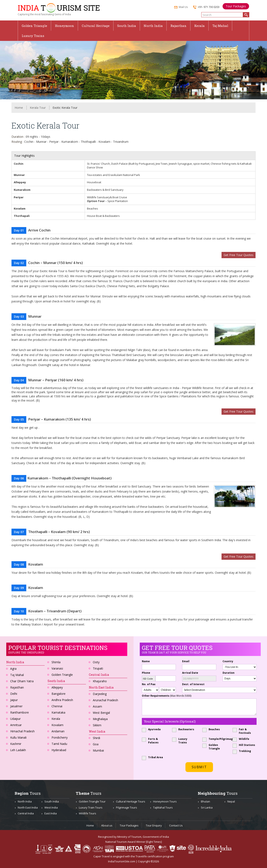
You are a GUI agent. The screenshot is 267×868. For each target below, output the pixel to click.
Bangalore (59, 694)
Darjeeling (100, 694)
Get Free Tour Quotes (239, 255)
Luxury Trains (33, 36)
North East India (101, 687)
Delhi (14, 694)
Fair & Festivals (243, 731)
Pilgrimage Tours (127, 807)
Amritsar (16, 725)
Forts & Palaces (152, 741)
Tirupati (98, 668)
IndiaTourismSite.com (122, 861)
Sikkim (97, 725)
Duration (229, 673)
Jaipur (14, 700)
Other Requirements (167, 696)
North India (153, 26)
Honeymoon (64, 26)
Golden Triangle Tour (92, 801)
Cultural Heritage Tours (131, 801)
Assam (97, 706)
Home (19, 108)
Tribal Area (154, 757)
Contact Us (176, 825)
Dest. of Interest (193, 684)
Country (228, 661)
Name (146, 661)
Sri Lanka (207, 807)
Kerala (199, 26)
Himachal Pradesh (22, 731)
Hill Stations (245, 745)
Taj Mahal (220, 26)
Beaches (212, 729)
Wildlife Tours (88, 813)
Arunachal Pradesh (105, 700)
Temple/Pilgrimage (214, 739)
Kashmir (16, 744)
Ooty (96, 662)
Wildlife (242, 739)
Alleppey (57, 687)
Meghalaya (100, 719)
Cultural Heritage (96, 26)
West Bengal (101, 713)
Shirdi (96, 738)
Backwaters (184, 729)
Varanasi (57, 668)
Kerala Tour (38, 108)
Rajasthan (178, 26)
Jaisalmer (16, 706)
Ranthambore (20, 712)
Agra (13, 669)
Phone (146, 673)
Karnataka (58, 712)
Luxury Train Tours (91, 807)
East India (51, 813)
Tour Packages (236, 6)
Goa (96, 744)
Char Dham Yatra (22, 681)
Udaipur (15, 719)
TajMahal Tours (163, 807)
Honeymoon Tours (165, 801)
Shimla (56, 662)
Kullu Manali (18, 737)
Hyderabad (59, 750)
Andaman (58, 731)
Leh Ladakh (18, 750)
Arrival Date (190, 673)
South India (127, 26)
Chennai (57, 706)
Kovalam (57, 725)
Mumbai (98, 750)
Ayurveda (153, 729)
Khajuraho (100, 681)
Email (186, 661)
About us (107, 825)
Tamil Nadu (59, 744)
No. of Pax (149, 684)
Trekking (243, 751)
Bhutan (205, 801)
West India (51, 807)
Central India (26, 813)
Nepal (231, 801)
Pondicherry (60, 737)
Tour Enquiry (154, 825)
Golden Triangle (34, 26)
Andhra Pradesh (62, 700)
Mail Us (181, 7)
